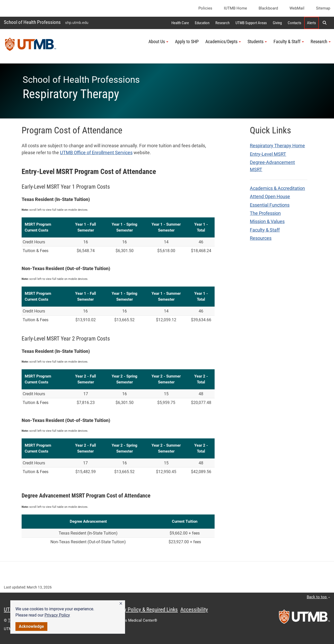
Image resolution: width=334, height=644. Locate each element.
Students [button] (257, 42)
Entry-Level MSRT (268, 154)
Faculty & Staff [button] (289, 42)
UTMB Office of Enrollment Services (96, 153)
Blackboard (268, 8)
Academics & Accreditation (277, 188)
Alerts (311, 23)
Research (222, 23)
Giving (277, 23)
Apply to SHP (187, 42)
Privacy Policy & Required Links (144, 610)
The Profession (265, 213)
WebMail (297, 8)
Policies (205, 8)
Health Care (180, 23)
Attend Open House (270, 197)
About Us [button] (158, 42)
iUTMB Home (235, 8)
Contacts (295, 23)
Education (202, 23)
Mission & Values (267, 222)
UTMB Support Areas (251, 23)
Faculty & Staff (265, 230)
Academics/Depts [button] (223, 42)
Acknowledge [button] (31, 626)
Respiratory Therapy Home (277, 146)
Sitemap (323, 8)
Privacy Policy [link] (57, 615)
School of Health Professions (32, 22)
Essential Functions (270, 205)
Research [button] (321, 42)
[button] (121, 604)
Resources (261, 238)
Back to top (318, 597)
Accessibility (194, 610)
